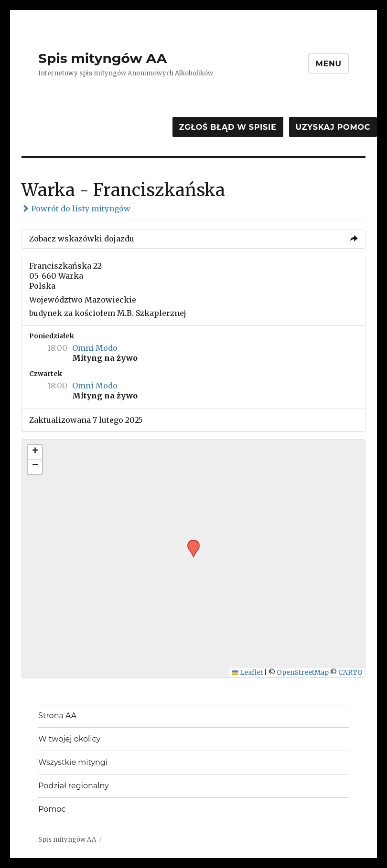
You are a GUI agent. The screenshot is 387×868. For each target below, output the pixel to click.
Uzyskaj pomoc (333, 127)
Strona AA (57, 716)
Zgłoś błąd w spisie (228, 127)
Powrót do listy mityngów (76, 209)
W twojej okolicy (69, 739)
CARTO (350, 673)
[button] (190, 543)
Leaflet (247, 673)
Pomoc (52, 809)
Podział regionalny (74, 786)
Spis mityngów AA (102, 58)
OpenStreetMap (303, 673)
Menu (328, 64)
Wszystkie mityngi (73, 762)
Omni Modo (95, 348)
